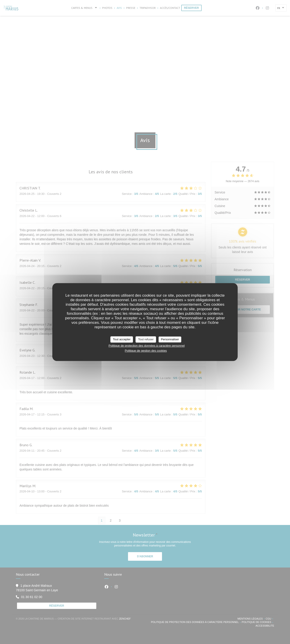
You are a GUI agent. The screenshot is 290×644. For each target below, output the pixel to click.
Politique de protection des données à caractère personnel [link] (147, 346)
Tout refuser (146, 339)
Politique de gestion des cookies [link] (146, 351)
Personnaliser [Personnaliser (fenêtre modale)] (170, 339)
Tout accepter (122, 339)
